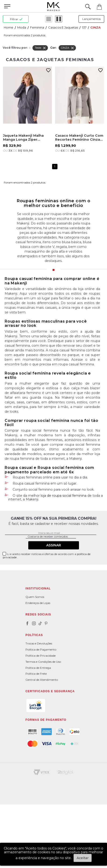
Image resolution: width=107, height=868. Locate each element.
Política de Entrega (38, 668)
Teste (41, 48)
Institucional (38, 588)
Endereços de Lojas (38, 603)
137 (84, 27)
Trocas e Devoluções (39, 643)
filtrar (16, 19)
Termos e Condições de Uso (43, 662)
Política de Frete (36, 674)
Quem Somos (35, 597)
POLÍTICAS (34, 635)
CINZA (96, 27)
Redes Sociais (38, 614)
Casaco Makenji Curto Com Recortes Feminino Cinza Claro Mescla (79, 138)
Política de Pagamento (41, 649)
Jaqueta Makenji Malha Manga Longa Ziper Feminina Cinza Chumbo (25, 138)
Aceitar (83, 858)
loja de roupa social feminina (64, 496)
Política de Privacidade (41, 656)
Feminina (37, 27)
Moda (22, 27)
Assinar (54, 545)
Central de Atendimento (42, 680)
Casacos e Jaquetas (63, 27)
